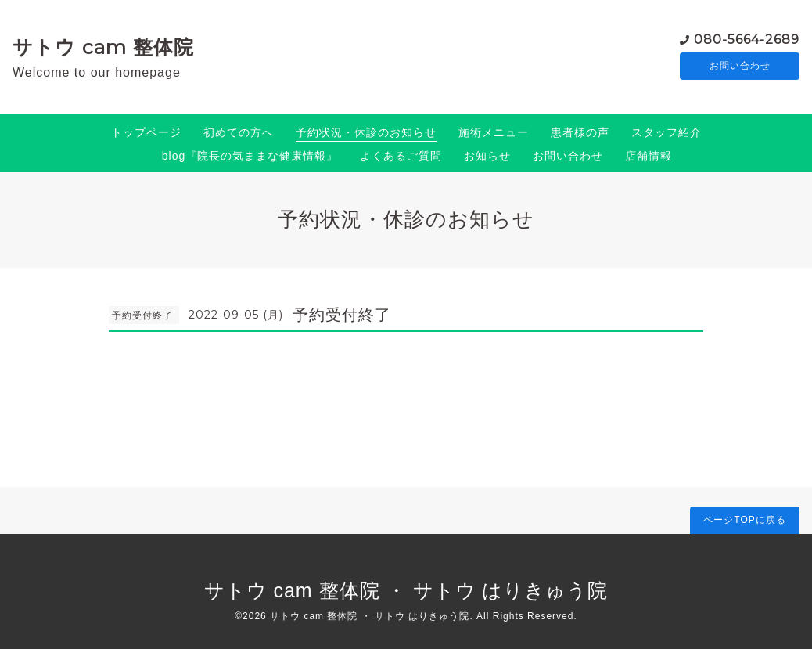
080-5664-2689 (747, 39)
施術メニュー (494, 132)
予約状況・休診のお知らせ (366, 132)
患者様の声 (580, 132)
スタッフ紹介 (666, 132)
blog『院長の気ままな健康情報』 (250, 156)
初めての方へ (239, 132)
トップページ (146, 132)
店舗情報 (649, 156)
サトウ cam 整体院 (103, 47)
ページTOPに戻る (744, 520)
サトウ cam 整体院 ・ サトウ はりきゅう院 (406, 590)
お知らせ (487, 156)
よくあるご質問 (401, 156)
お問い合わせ (740, 67)
